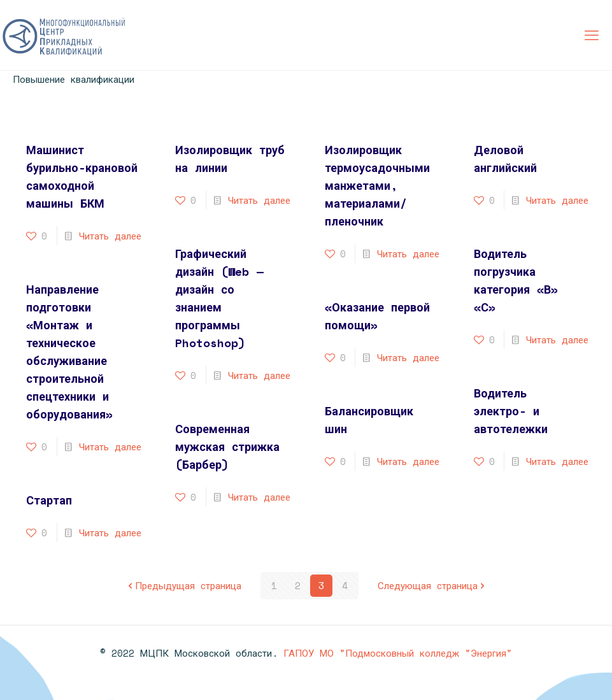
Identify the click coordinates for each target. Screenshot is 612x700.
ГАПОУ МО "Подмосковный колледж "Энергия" (398, 653)
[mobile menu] (592, 35)
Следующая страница (432, 585)
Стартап (49, 500)
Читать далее (110, 236)
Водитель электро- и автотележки (511, 411)
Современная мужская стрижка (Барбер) (227, 446)
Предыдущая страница (183, 585)
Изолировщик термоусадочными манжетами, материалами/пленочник (377, 185)
